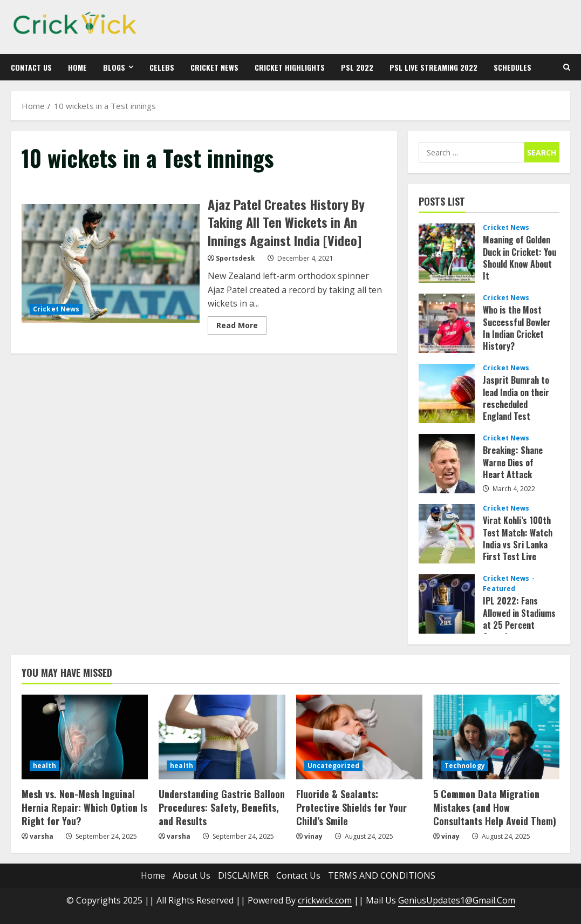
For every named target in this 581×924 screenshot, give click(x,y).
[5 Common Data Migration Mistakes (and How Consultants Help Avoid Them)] (496, 737)
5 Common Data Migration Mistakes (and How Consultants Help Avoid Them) (495, 807)
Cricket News (214, 67)
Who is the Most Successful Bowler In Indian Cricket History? (447, 323)
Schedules (512, 67)
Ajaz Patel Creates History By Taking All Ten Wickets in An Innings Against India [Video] (111, 263)
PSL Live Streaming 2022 (433, 67)
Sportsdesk (235, 258)
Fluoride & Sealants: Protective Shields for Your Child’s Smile (351, 807)
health (45, 766)
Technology (465, 766)
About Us (192, 875)
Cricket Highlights (290, 67)
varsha (42, 836)
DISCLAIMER (243, 875)
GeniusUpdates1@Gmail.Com (457, 900)
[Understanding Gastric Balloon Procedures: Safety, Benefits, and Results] (222, 737)
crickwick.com (325, 900)
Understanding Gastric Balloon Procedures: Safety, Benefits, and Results (222, 807)
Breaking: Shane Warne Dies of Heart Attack (447, 464)
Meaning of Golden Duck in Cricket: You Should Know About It (447, 253)
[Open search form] (567, 67)
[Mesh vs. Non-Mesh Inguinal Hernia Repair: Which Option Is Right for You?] (85, 737)
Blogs (114, 67)
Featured (499, 589)
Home (77, 67)
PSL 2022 (357, 67)
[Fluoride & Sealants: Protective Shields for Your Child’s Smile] (359, 737)
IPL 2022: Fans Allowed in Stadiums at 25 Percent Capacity (447, 604)
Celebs (162, 67)
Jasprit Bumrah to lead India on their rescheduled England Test (447, 393)
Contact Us (31, 67)
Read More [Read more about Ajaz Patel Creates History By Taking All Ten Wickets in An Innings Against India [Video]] (241, 327)
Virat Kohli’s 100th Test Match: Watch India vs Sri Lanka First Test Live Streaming (447, 534)
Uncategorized (333, 766)
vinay (313, 836)
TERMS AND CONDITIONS (382, 875)
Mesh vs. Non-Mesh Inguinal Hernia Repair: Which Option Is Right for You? (84, 807)
